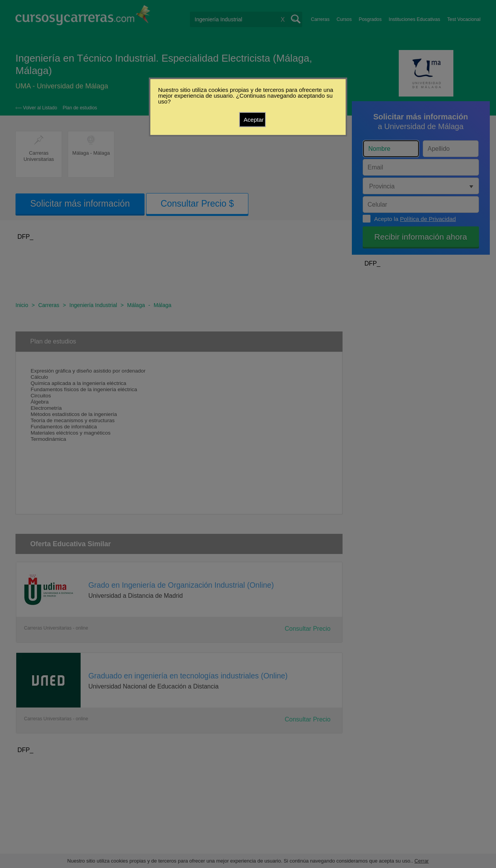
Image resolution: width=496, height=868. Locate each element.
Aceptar (254, 120)
